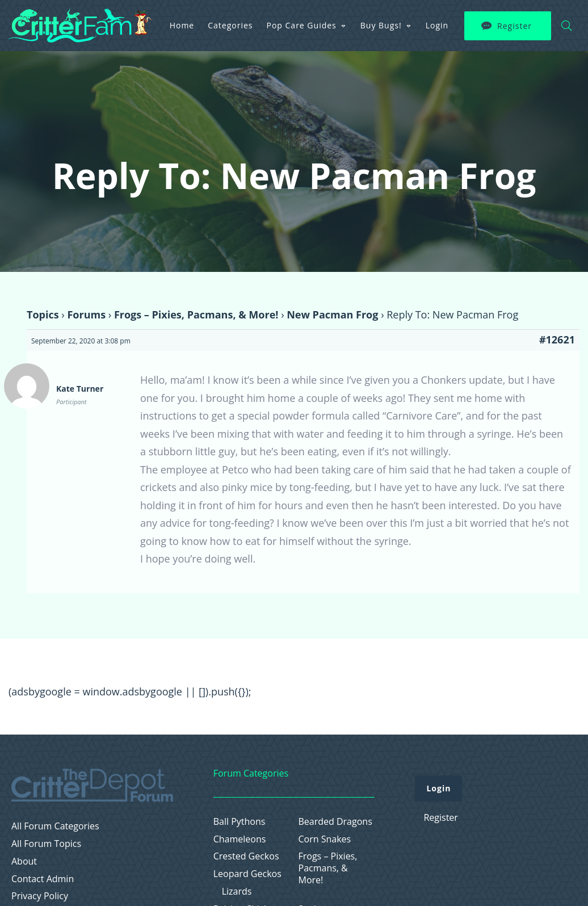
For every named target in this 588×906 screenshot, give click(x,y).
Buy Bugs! (381, 25)
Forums (86, 314)
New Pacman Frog (332, 314)
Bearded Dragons (335, 822)
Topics (43, 314)
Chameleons (240, 839)
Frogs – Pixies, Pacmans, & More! (196, 314)
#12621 (557, 339)
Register (514, 26)
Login (437, 25)
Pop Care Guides (302, 25)
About (24, 861)
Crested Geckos (246, 856)
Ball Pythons (240, 822)
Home (182, 25)
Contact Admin (43, 879)
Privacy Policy (40, 896)
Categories (230, 25)
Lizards (237, 892)
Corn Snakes (325, 839)
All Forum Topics (46, 844)
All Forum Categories (55, 826)
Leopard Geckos (247, 874)
